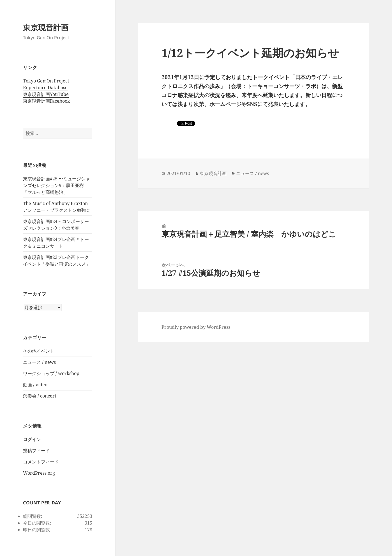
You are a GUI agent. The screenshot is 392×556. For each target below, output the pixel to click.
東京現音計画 (46, 27)
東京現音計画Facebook (46, 101)
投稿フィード (36, 451)
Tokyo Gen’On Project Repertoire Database (46, 84)
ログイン (32, 439)
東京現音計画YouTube (46, 94)
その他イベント (39, 351)
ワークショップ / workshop (51, 373)
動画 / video (35, 385)
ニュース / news (39, 362)
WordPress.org (39, 473)
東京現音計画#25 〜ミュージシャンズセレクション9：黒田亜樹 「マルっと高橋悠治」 (57, 185)
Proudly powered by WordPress (196, 327)
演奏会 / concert (40, 396)
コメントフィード (41, 462)
